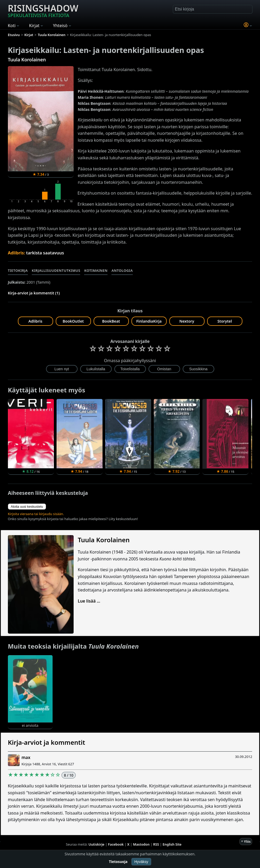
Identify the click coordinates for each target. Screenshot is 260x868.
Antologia (122, 270)
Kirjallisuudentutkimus (56, 270)
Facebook (116, 844)
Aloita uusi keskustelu (27, 507)
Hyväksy (141, 862)
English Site (172, 844)
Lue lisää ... (89, 601)
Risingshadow (43, 10)
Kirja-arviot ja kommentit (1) (34, 293)
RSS (156, 844)
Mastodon (141, 844)
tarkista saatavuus (45, 253)
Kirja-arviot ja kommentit (47, 742)
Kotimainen (96, 270)
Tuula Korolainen (27, 60)
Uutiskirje (96, 844)
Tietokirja (18, 270)
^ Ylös (246, 841)
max (26, 757)
